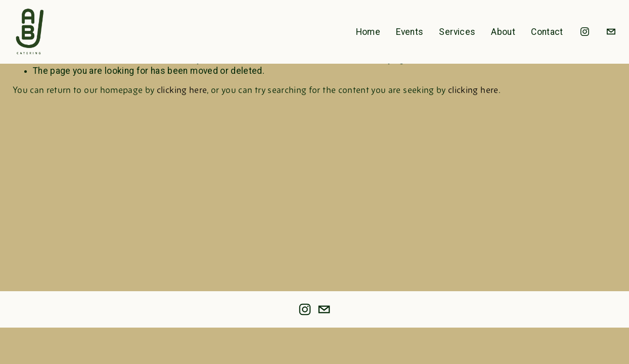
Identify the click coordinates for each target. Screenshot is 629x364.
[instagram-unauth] (585, 32)
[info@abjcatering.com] (611, 32)
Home (368, 32)
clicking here (182, 91)
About (503, 32)
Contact (547, 32)
